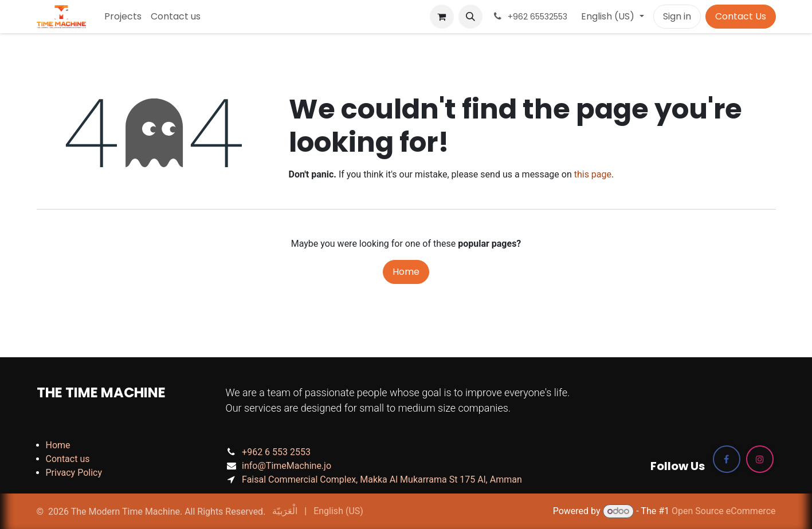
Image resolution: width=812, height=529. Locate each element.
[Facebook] (727, 459)
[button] (470, 17)
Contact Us (741, 16)
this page (593, 174)
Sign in (677, 16)
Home (406, 272)
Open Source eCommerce (724, 511)
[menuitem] (123, 17)
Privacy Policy (74, 473)
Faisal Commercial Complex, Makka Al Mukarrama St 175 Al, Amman (382, 479)
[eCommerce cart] (442, 17)
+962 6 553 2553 (276, 452)
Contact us (68, 459)
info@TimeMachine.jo (287, 466)
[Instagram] (760, 459)
